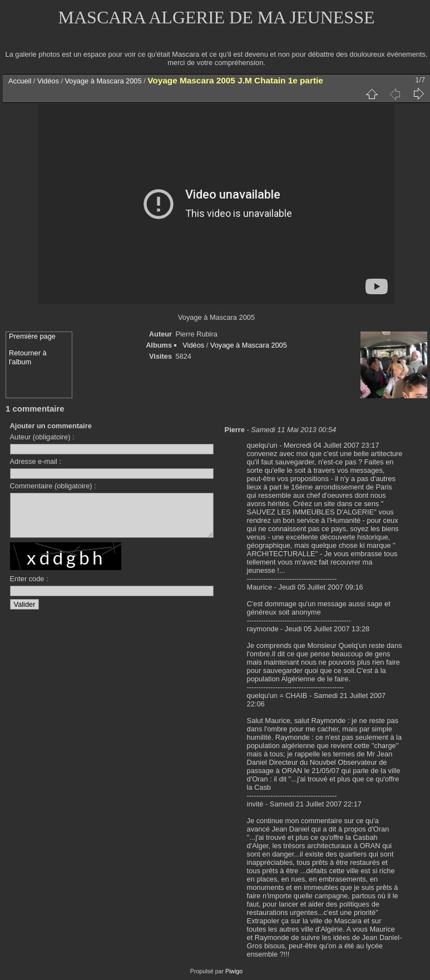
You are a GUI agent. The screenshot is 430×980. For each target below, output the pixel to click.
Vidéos (48, 81)
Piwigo (234, 971)
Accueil (20, 81)
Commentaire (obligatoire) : (53, 486)
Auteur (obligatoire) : (42, 437)
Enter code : (29, 587)
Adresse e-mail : (36, 461)
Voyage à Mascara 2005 (103, 81)
